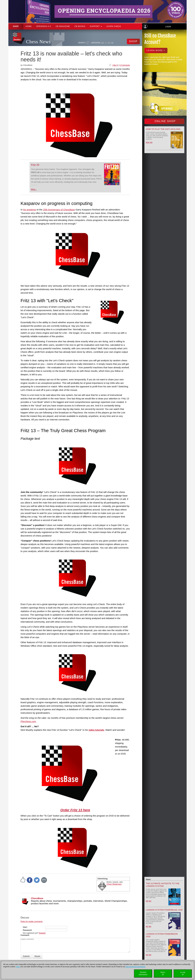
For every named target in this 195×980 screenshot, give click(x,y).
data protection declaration (136, 967)
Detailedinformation (143, 973)
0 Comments (125, 65)
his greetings (30, 210)
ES (109, 43)
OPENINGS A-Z (44, 26)
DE (103, 43)
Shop (16, 26)
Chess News (38, 42)
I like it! (115, 65)
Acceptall (183, 973)
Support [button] (96, 26)
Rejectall (163, 973)
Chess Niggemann (114, 884)
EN (106, 43)
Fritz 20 (35, 165)
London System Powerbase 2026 (164, 910)
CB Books (80, 26)
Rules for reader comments (32, 921)
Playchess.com (28, 721)
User (25, 927)
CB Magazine (63, 26)
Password (27, 930)
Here (18, 967)
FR (112, 43)
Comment (25, 935)
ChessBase (37, 898)
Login (168, 27)
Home (29, 26)
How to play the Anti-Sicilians (163, 129)
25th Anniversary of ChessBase (59, 210)
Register (42, 933)
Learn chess (114, 26)
